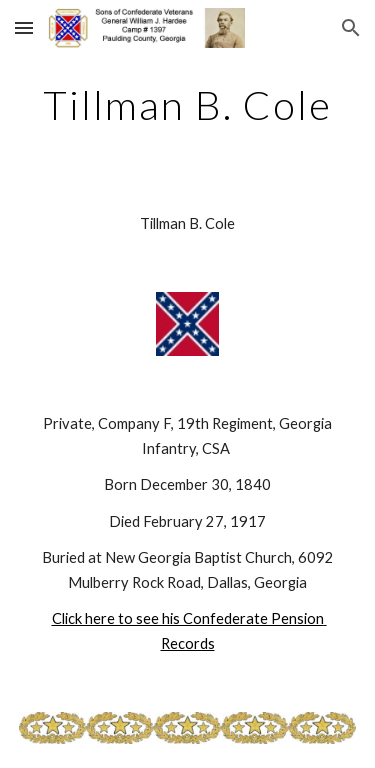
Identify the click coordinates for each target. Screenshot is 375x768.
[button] (24, 27)
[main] (188, 105)
